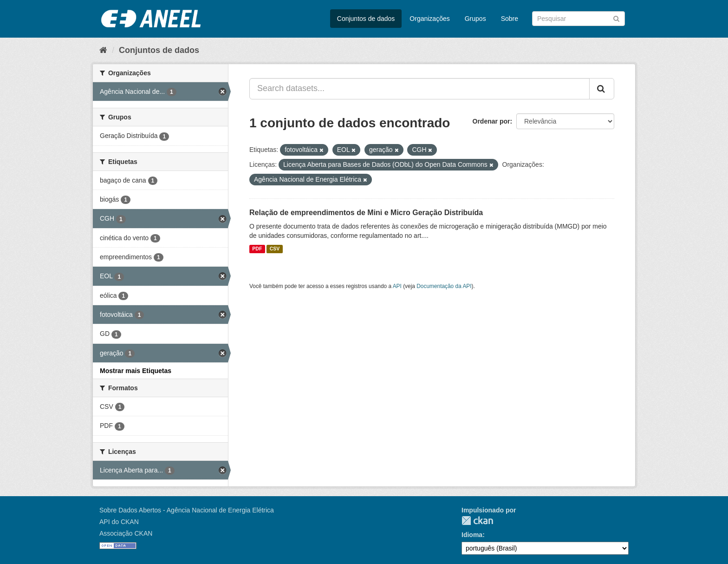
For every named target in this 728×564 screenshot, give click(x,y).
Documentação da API (444, 286)
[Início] (103, 50)
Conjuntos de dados (366, 19)
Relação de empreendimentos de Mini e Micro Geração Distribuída (366, 213)
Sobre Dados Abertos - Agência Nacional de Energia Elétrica (187, 510)
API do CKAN (119, 522)
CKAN (477, 521)
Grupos (475, 19)
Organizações (429, 19)
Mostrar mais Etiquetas (136, 371)
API (397, 286)
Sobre (510, 19)
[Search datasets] (578, 19)
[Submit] (616, 18)
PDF (257, 249)
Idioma (472, 535)
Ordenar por (491, 121)
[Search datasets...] (419, 89)
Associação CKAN (126, 533)
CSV (275, 249)
